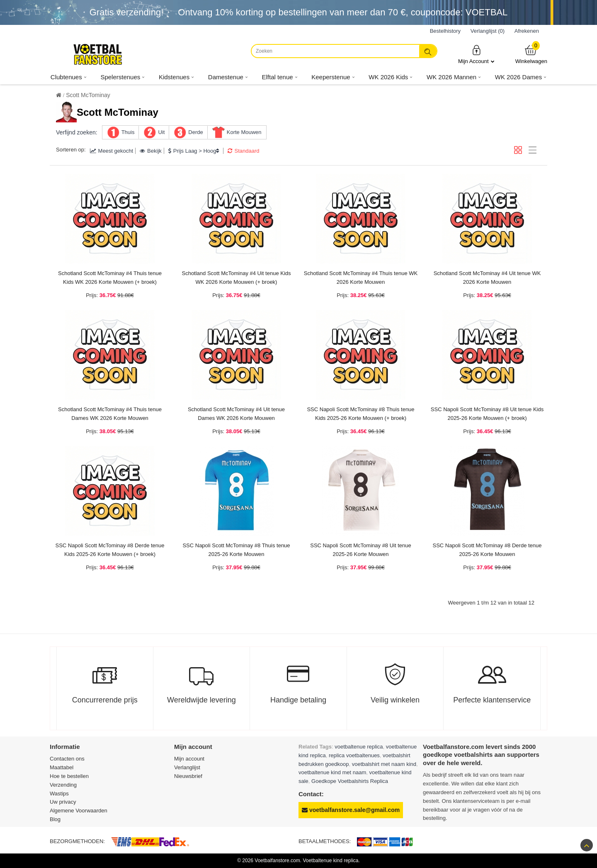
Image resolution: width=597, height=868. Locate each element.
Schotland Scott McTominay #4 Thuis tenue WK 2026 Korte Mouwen (361, 278)
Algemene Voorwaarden (79, 811)
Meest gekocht (112, 151)
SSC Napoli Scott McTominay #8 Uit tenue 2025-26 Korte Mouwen (361, 550)
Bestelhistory (445, 31)
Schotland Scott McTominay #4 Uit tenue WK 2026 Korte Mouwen (487, 278)
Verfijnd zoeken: (77, 132)
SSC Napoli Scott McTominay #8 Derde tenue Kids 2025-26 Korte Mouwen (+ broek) (110, 550)
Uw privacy (63, 802)
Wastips (59, 794)
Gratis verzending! (127, 12)
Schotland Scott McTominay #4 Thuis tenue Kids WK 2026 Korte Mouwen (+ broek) (110, 278)
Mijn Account (476, 54)
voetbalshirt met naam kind (384, 764)
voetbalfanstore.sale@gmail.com (351, 810)
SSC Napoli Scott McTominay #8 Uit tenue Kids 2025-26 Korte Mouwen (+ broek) (487, 414)
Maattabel (62, 767)
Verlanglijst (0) (488, 31)
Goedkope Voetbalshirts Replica (350, 781)
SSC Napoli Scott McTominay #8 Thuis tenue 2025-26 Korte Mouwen (236, 550)
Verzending (63, 785)
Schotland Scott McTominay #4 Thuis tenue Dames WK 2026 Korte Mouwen (110, 414)
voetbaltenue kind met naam (332, 772)
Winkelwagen (531, 54)
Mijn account (189, 759)
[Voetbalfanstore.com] (97, 54)
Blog (55, 819)
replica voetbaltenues (354, 755)
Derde (195, 132)
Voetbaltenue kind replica (330, 861)
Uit (161, 132)
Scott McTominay (88, 95)
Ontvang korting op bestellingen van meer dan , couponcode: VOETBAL (343, 12)
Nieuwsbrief (188, 776)
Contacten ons (67, 759)
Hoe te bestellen (69, 776)
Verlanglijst (187, 767)
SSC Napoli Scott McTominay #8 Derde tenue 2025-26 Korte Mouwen (487, 550)
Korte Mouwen (244, 132)
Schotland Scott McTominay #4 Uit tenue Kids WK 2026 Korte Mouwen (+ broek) (236, 278)
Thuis (128, 132)
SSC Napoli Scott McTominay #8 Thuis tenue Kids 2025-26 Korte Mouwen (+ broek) (360, 414)
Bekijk (151, 151)
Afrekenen (527, 31)
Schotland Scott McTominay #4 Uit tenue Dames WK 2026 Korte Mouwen (236, 414)
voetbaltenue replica (359, 747)
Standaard (243, 151)
